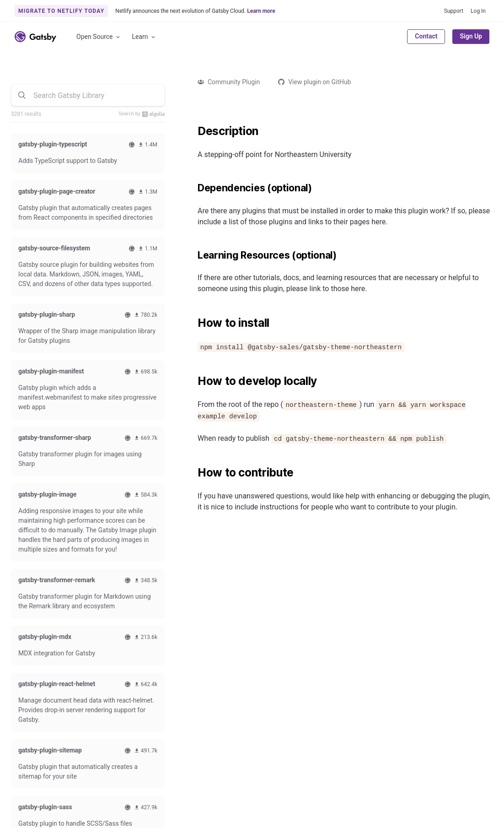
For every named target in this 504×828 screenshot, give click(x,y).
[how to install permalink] (193, 323)
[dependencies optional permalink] (193, 188)
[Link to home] (35, 37)
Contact (426, 36)
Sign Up (471, 36)
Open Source (99, 37)
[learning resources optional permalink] (193, 255)
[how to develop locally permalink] (193, 381)
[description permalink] (193, 131)
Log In (478, 11)
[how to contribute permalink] (193, 473)
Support (454, 11)
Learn (144, 37)
